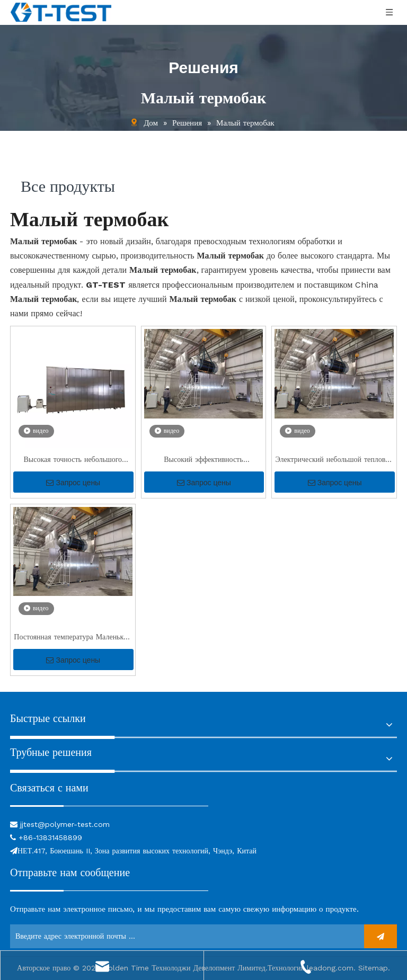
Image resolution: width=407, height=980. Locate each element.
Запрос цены (73, 483)
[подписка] (381, 936)
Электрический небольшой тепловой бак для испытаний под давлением (334, 461)
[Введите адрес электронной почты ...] (184, 936)
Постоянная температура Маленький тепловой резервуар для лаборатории (73, 638)
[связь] (109, 805)
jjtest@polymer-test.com (65, 824)
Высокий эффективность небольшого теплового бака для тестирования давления (204, 461)
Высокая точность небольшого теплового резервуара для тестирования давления (73, 461)
